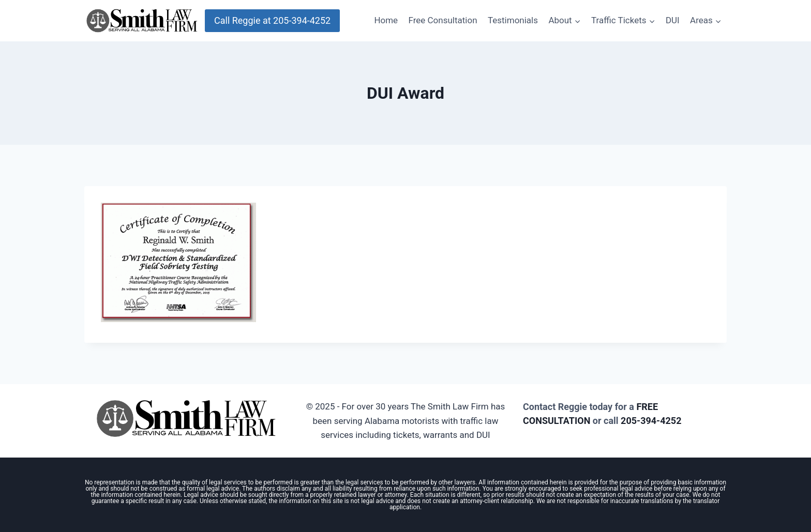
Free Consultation (443, 20)
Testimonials (513, 20)
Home (386, 20)
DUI (673, 20)
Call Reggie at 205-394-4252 (272, 20)
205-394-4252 (651, 421)
